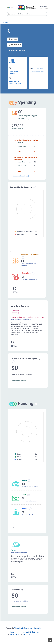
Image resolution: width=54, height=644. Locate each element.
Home (6, 23)
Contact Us (27, 634)
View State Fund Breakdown (30, 501)
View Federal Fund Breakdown (30, 515)
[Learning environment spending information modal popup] (23, 258)
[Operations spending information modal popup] (33, 273)
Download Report (21, 176)
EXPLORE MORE (19, 380)
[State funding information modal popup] (28, 495)
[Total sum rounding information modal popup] (34, 374)
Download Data (17, 50)
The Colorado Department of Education (28, 628)
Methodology (14, 634)
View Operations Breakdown (30, 279)
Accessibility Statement (31, 632)
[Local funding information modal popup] (29, 481)
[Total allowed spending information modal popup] (13, 362)
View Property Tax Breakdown (20, 601)
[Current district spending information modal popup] (35, 187)
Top (50, 640)
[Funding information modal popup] (36, 404)
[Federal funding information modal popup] (30, 509)
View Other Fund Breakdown (19, 553)
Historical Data (15, 45)
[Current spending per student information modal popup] (28, 119)
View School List (37, 69)
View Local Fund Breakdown (30, 487)
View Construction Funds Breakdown (21, 320)
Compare (13, 39)
